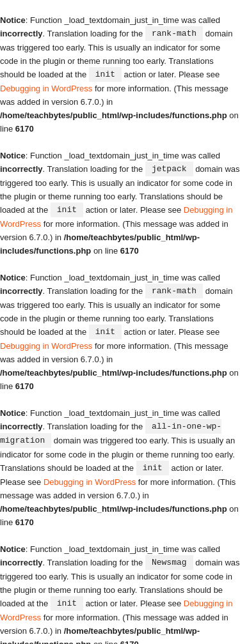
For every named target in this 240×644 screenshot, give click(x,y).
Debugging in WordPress (46, 87)
